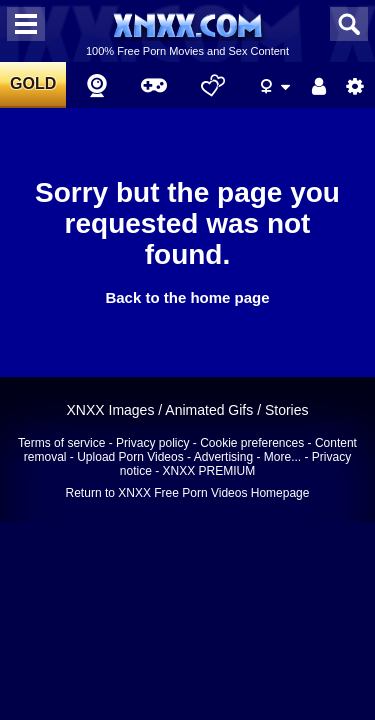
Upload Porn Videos (130, 457)
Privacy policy (152, 443)
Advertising (223, 457)
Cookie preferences (252, 443)
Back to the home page (187, 297)
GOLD (33, 83)
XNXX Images (110, 410)
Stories (287, 410)
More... (282, 457)
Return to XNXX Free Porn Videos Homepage (188, 493)
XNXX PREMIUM (209, 471)
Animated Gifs (209, 410)
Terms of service (61, 443)
